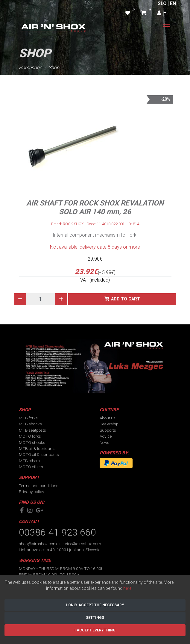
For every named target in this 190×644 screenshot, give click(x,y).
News (104, 442)
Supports (108, 430)
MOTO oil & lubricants (39, 454)
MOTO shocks (32, 442)
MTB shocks (30, 424)
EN (173, 3)
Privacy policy (31, 492)
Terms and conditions (39, 486)
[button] (162, 13)
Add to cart (126, 299)
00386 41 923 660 (57, 532)
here (127, 588)
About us (108, 418)
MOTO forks (30, 436)
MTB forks (28, 418)
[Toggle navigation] (167, 27)
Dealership (109, 424)
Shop (54, 68)
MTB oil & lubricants (37, 448)
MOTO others (31, 467)
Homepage (30, 68)
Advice (106, 436)
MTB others (29, 461)
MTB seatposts (32, 430)
